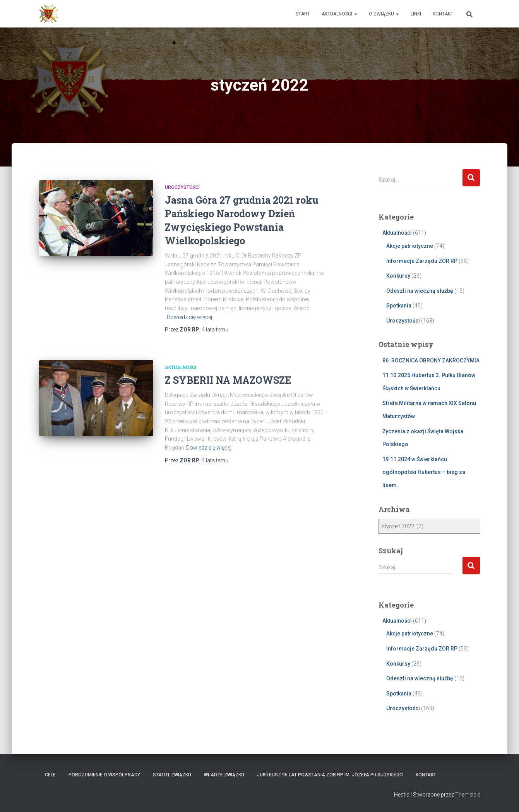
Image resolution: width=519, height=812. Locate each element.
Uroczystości (182, 187)
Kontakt (443, 14)
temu (215, 330)
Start (303, 14)
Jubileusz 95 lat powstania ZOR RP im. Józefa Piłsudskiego (330, 775)
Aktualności (339, 14)
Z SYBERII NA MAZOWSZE (228, 380)
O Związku (384, 14)
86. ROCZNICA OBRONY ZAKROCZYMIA (431, 361)
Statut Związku (172, 775)
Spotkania (399, 306)
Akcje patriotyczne (410, 246)
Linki (416, 14)
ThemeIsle (468, 795)
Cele (50, 775)
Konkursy (398, 276)
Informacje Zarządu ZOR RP (422, 261)
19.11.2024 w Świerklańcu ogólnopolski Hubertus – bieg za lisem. (424, 472)
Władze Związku (224, 775)
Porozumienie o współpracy (104, 775)
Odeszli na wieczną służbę (420, 291)
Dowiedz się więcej (189, 317)
